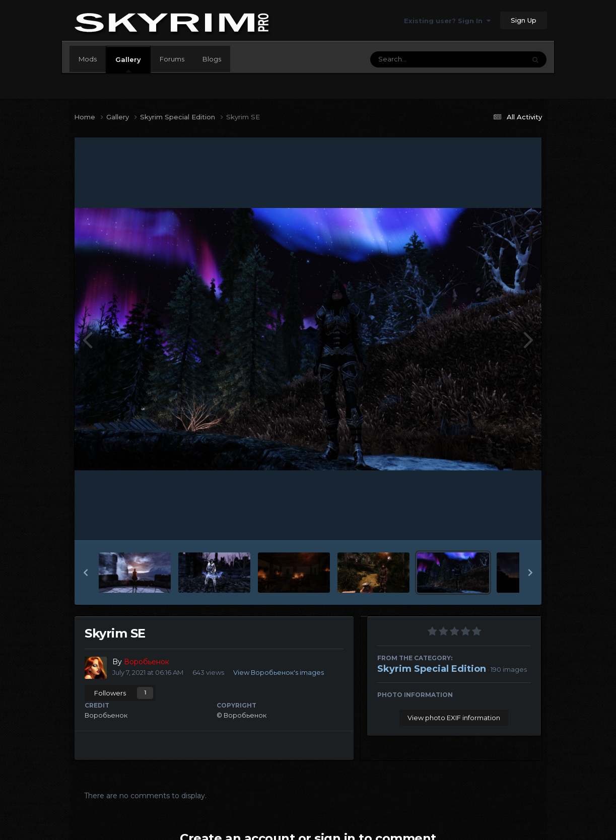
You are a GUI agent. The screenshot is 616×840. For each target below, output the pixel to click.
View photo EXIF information (454, 718)
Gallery (128, 64)
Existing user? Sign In (447, 21)
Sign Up (524, 20)
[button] (86, 573)
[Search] (420, 59)
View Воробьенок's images (279, 672)
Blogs (212, 59)
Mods (88, 59)
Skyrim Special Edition (432, 669)
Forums (172, 59)
